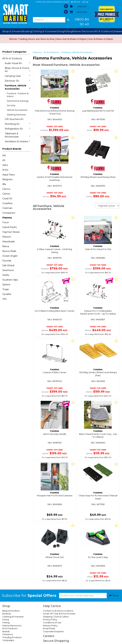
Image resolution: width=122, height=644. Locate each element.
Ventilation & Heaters (17, 141)
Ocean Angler (10, 256)
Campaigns (8, 640)
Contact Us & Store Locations (58, 611)
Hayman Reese (11, 232)
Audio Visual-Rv (17, 63)
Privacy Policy (50, 619)
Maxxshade (9, 242)
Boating (7, 614)
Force (6, 222)
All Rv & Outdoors (12, 58)
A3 (4, 160)
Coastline (7, 203)
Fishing (6, 622)
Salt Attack (8, 265)
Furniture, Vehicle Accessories (17, 87)
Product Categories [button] (14, 52)
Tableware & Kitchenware (17, 135)
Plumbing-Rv (17, 124)
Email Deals (49, 628)
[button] (76, 2)
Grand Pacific (10, 227)
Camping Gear (17, 76)
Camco (6, 189)
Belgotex (7, 179)
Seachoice (8, 270)
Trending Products (12, 637)
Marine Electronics (12, 626)
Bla (4, 184)
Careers (49, 636)
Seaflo (6, 275)
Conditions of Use (52, 622)
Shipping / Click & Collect (56, 617)
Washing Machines (16, 115)
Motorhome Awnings (18, 101)
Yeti (4, 299)
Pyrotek (7, 261)
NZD (85, 2)
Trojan (6, 289)
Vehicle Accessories (17, 110)
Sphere (6, 285)
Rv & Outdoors (51, 52)
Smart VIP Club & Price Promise (59, 614)
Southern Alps (10, 280)
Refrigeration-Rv (17, 129)
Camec (6, 194)
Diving (6, 619)
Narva (6, 246)
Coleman (7, 208)
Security (11, 105)
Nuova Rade (9, 251)
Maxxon (7, 237)
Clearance (8, 634)
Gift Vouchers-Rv (14, 119)
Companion (9, 213)
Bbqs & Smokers (12, 31)
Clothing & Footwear (13, 617)
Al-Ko (5, 170)
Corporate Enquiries (53, 631)
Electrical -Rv (17, 81)
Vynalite (7, 294)
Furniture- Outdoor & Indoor (18, 95)
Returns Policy (50, 626)
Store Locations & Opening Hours (52, 2)
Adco (5, 165)
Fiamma (7, 218)
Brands (6, 631)
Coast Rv (7, 199)
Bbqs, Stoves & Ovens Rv (17, 70)
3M (4, 156)
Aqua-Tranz (9, 175)
